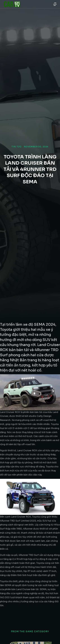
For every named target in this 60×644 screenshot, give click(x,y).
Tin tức (17, 147)
